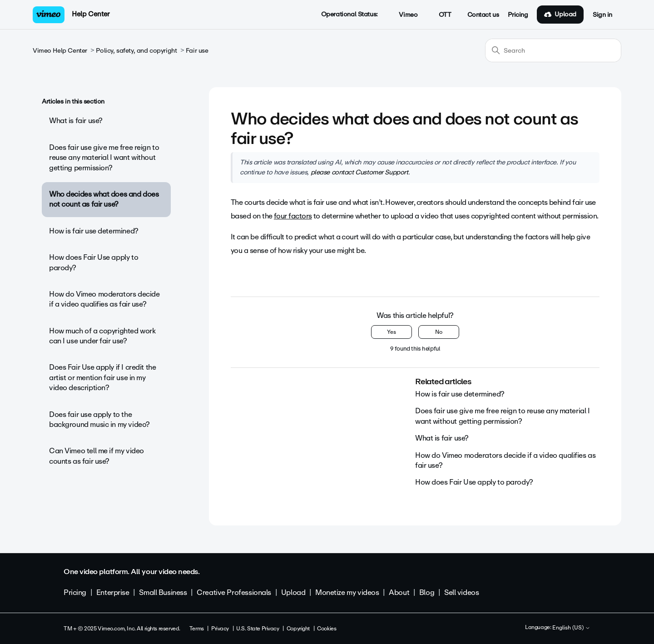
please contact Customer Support (359, 172)
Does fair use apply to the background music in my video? (99, 419)
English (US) (571, 628)
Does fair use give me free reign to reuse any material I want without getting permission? (104, 158)
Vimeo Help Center (60, 51)
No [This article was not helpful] (439, 332)
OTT (440, 15)
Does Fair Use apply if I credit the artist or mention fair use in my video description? (102, 377)
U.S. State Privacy (258, 629)
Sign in (602, 15)
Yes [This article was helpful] (391, 332)
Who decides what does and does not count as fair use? (104, 199)
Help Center (91, 14)
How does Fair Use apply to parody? (94, 262)
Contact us (483, 15)
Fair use (197, 51)
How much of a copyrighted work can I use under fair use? (102, 336)
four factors (293, 216)
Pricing (518, 15)
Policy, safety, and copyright (136, 51)
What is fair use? (76, 121)
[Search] (553, 50)
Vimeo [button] (403, 15)
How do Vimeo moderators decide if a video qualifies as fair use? (104, 299)
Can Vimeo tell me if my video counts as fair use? (97, 456)
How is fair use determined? (94, 231)
